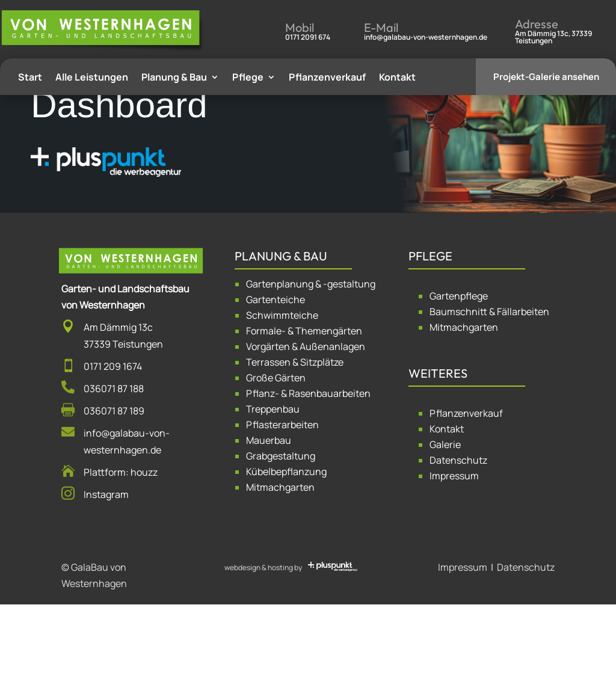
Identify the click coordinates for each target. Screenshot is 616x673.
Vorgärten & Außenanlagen (306, 415)
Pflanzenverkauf (466, 482)
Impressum (454, 545)
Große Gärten (276, 446)
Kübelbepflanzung (286, 540)
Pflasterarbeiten (282, 493)
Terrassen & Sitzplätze (295, 431)
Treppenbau (273, 478)
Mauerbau (269, 509)
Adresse (537, 24)
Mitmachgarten (280, 556)
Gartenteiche (276, 368)
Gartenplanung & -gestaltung (311, 352)
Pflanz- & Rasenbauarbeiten (308, 462)
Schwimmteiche (282, 384)
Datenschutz (458, 529)
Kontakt (447, 498)
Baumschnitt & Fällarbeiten (489, 380)
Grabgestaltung (281, 524)
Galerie (445, 514)
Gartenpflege (459, 364)
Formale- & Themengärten (304, 399)
